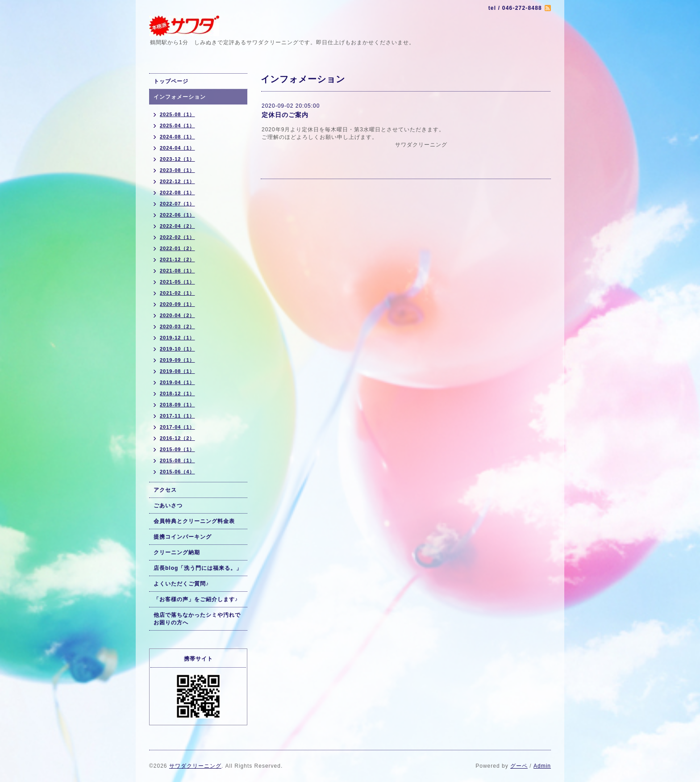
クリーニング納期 (177, 552)
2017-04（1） (177, 427)
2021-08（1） (177, 271)
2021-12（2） (177, 259)
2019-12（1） (177, 338)
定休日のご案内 (285, 115)
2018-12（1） (177, 393)
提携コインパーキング (183, 537)
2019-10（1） (177, 349)
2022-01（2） (177, 248)
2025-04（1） (177, 125)
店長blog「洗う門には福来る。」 (198, 568)
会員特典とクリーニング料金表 (194, 521)
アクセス (165, 490)
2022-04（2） (177, 226)
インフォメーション (180, 97)
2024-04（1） (177, 148)
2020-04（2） (177, 315)
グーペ (519, 766)
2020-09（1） (177, 304)
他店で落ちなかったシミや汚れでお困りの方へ (197, 619)
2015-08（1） (177, 460)
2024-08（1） (177, 137)
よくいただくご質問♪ (181, 584)
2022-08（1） (177, 192)
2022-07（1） (177, 204)
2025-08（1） (177, 114)
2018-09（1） (177, 405)
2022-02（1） (177, 237)
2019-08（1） (177, 371)
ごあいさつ (168, 506)
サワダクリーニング (195, 766)
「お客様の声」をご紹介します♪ (196, 599)
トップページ (171, 81)
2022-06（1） (177, 215)
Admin (542, 766)
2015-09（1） (177, 449)
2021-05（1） (177, 282)
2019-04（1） (177, 382)
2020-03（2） (177, 326)
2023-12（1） (177, 159)
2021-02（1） (177, 293)
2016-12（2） (177, 438)
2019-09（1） (177, 360)
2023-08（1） (177, 170)
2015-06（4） (177, 472)
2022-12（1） (177, 181)
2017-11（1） (177, 416)
